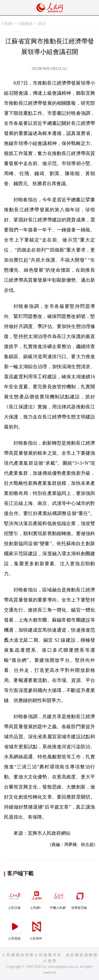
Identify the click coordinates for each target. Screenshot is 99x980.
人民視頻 (15, 929)
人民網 (6, 24)
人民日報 (15, 898)
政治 (42, 24)
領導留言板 (80, 898)
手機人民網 (58, 898)
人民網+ (36, 898)
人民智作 (36, 929)
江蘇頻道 (25, 24)
